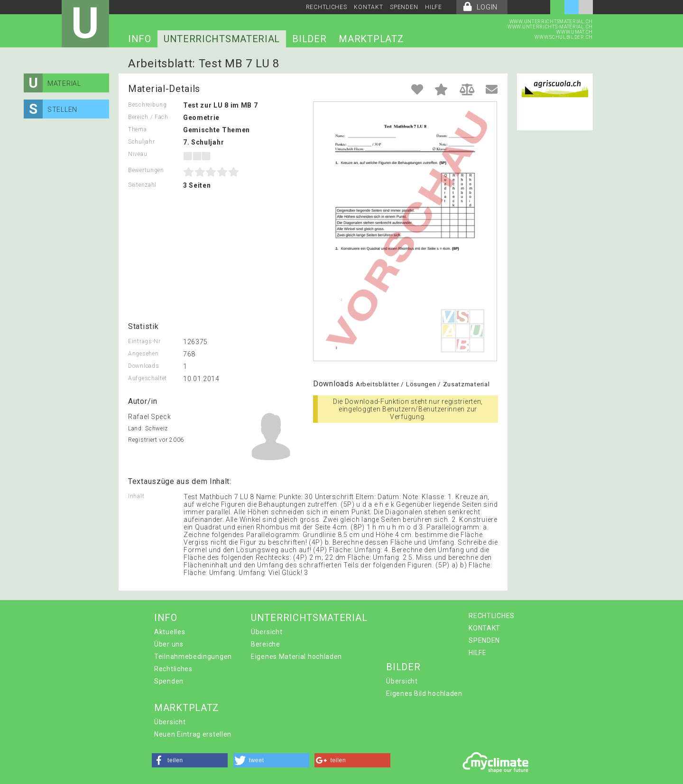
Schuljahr (141, 142)
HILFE (434, 7)
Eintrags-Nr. (145, 341)
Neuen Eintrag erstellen (193, 734)
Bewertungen (146, 170)
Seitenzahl (142, 185)
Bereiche (266, 644)
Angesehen (143, 354)
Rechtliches (173, 669)
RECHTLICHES (327, 7)
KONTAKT (368, 7)
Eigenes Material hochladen (296, 656)
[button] (190, 760)
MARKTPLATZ (371, 39)
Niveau (138, 154)
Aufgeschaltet (148, 378)
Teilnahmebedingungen (193, 656)
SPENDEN (404, 7)
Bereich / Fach (148, 117)
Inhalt (136, 496)
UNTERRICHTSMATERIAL (222, 39)
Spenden (169, 681)
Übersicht (267, 632)
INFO (140, 39)
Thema (138, 129)
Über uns (169, 644)
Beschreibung (147, 105)
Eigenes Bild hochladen (424, 693)
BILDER (309, 39)
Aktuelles (170, 632)
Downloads (143, 366)
